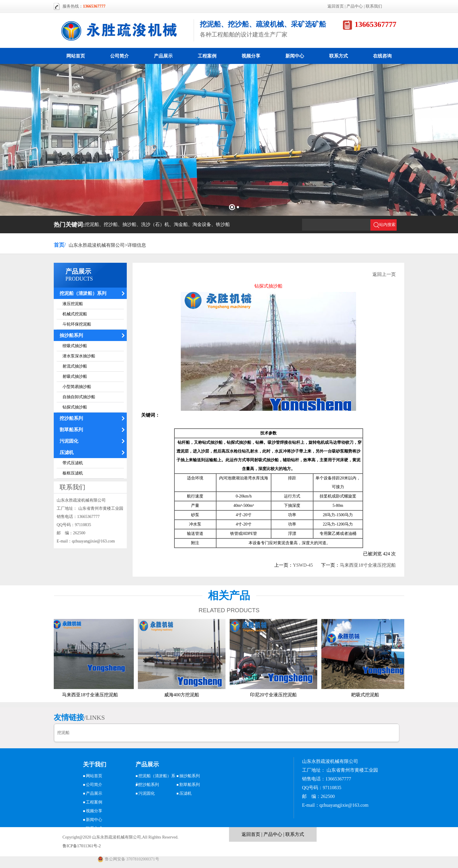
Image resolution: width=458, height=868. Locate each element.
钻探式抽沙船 (75, 407)
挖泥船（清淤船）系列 (83, 293)
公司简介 (119, 56)
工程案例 (207, 56)
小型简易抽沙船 (77, 387)
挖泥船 (63, 733)
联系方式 (339, 56)
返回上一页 (384, 274)
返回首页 (336, 6)
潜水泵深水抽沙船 (79, 356)
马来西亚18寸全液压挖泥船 (368, 565)
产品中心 (355, 6)
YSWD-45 (303, 565)
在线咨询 (382, 56)
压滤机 (67, 452)
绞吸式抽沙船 (75, 346)
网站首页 (76, 56)
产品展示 (163, 56)
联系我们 (374, 6)
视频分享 (251, 56)
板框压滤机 (73, 473)
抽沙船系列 (71, 335)
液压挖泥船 (73, 304)
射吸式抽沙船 (75, 376)
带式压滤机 (73, 463)
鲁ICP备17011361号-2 (82, 846)
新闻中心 (295, 56)
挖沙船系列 (71, 418)
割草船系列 (71, 430)
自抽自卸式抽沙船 (79, 397)
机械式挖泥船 (75, 314)
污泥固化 (69, 441)
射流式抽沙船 (75, 366)
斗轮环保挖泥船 (77, 324)
